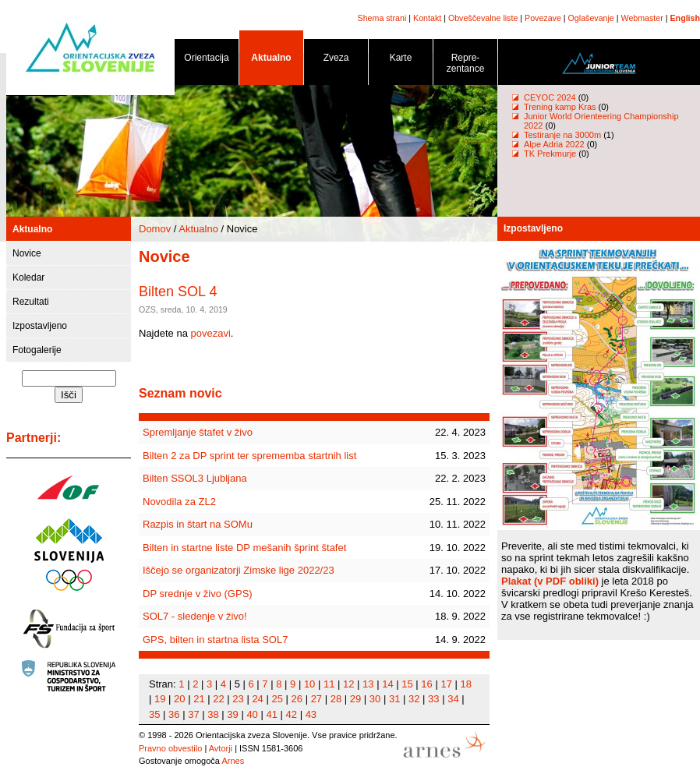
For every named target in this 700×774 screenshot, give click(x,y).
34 (453, 699)
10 (309, 684)
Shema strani (382, 18)
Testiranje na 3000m (564, 135)
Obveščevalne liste (483, 18)
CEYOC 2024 (550, 97)
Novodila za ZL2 (179, 502)
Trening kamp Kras (560, 107)
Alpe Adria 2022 (554, 144)
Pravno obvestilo (170, 748)
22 (218, 699)
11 (329, 684)
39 (232, 714)
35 (154, 714)
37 (193, 714)
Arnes (233, 761)
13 (368, 684)
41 (271, 714)
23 (238, 699)
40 (252, 714)
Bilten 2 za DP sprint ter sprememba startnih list (249, 456)
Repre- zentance (465, 66)
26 (297, 699)
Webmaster (642, 18)
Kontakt (427, 18)
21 (199, 699)
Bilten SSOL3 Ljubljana (195, 478)
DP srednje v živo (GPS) (198, 594)
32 (414, 699)
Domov (155, 229)
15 (407, 684)
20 (179, 699)
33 (433, 699)
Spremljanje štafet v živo (198, 432)
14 (387, 684)
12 (348, 684)
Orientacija (207, 60)
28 (336, 699)
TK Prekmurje (550, 154)
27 (316, 699)
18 (466, 684)
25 (277, 699)
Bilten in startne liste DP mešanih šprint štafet (244, 548)
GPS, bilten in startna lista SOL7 (215, 640)
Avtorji (221, 748)
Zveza (336, 60)
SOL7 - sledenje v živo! (195, 616)
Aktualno (271, 60)
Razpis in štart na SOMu (198, 524)
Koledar (28, 277)
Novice (27, 253)
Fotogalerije (37, 350)
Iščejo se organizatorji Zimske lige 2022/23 (239, 570)
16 (426, 684)
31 (394, 699)
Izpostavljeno (40, 326)
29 (355, 699)
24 (257, 699)
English (685, 18)
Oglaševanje (591, 18)
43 (311, 714)
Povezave (543, 18)
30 (375, 699)
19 (160, 699)
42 (292, 714)
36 (174, 714)
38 (213, 714)
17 (446, 684)
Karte (401, 60)
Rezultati (31, 302)
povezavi (211, 333)
